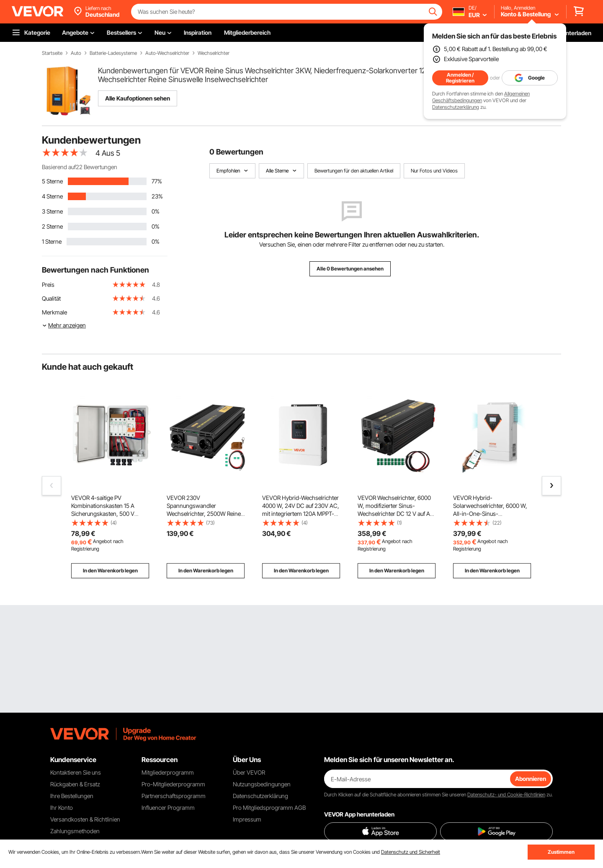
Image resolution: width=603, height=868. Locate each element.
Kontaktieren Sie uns (76, 772)
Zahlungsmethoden (75, 831)
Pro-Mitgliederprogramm (173, 784)
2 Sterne (52, 226)
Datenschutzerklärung (456, 107)
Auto (76, 53)
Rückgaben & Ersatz (75, 784)
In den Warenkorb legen (110, 571)
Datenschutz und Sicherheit (411, 852)
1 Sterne (52, 241)
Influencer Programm (168, 807)
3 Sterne (52, 211)
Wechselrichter (214, 53)
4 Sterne (52, 196)
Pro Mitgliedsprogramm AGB (269, 807)
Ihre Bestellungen (72, 796)
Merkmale (54, 312)
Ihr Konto (62, 807)
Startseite (52, 53)
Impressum (247, 819)
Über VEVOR (249, 772)
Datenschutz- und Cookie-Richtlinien (506, 795)
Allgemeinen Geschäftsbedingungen (481, 97)
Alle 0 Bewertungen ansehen (350, 269)
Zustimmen (561, 852)
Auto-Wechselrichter (167, 53)
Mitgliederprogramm (168, 772)
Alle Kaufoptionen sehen (138, 98)
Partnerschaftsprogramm (174, 796)
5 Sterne (52, 181)
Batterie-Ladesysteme (113, 53)
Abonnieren (531, 779)
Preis (48, 285)
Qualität (51, 298)
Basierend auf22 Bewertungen (80, 167)
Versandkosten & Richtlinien (85, 819)
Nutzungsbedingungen (262, 784)
